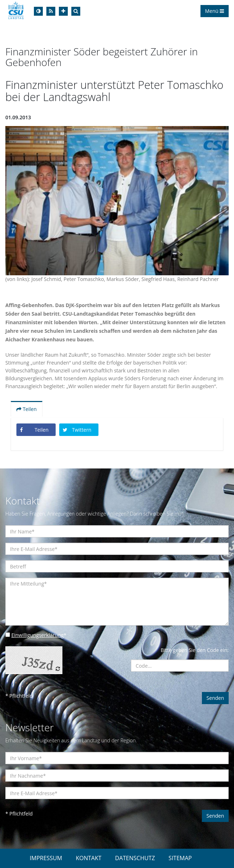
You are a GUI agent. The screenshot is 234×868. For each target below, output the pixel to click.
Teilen (27, 409)
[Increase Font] (63, 11)
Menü (215, 11)
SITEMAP (180, 858)
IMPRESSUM (46, 858)
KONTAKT (88, 858)
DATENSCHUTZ (135, 858)
